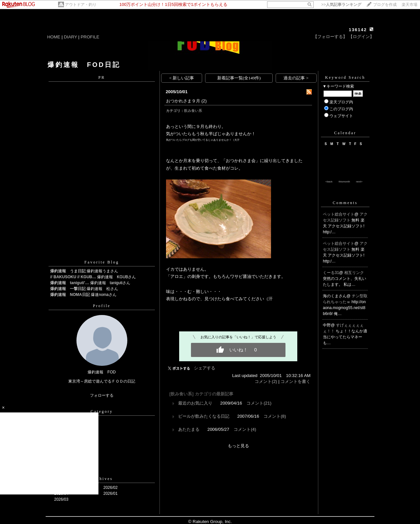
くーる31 (331, 273)
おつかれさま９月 (183, 101)
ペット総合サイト (339, 214)
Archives (102, 479)
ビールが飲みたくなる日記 (204, 416)
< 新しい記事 (182, 78)
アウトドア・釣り (81, 5)
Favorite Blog (102, 262)
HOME (54, 37)
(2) (204, 101)
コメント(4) (245, 429)
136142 (358, 30)
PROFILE (90, 37)
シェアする (205, 368)
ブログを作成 (385, 5)
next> (359, 182)
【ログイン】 (361, 37)
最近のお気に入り (195, 403)
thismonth (344, 182)
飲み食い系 (193, 111)
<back (329, 182)
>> (341, 5)
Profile (102, 306)
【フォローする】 (330, 37)
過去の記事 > (296, 78)
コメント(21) (259, 403)
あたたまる (189, 429)
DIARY (71, 37)
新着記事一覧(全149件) (239, 78)
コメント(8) (275, 416)
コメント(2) (266, 381)
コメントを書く (295, 381)
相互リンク (354, 273)
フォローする (102, 395)
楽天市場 (409, 5)
